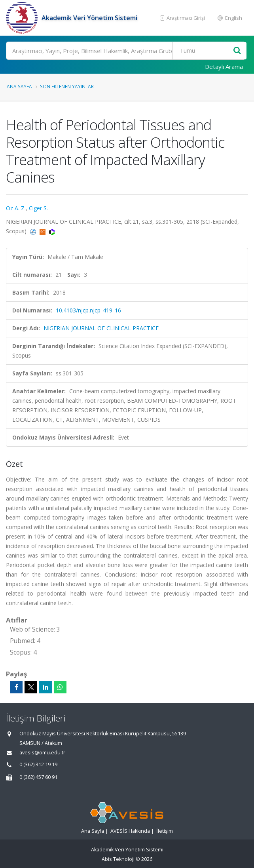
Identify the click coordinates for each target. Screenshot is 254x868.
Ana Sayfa (19, 86)
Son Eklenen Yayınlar (67, 86)
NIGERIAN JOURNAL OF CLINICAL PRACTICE (101, 328)
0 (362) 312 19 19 (38, 764)
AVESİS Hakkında (130, 831)
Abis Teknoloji (118, 859)
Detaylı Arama (224, 67)
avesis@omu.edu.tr (42, 753)
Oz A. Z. (16, 208)
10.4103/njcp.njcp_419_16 (88, 310)
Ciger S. (38, 208)
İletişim (165, 831)
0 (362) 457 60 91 (38, 777)
